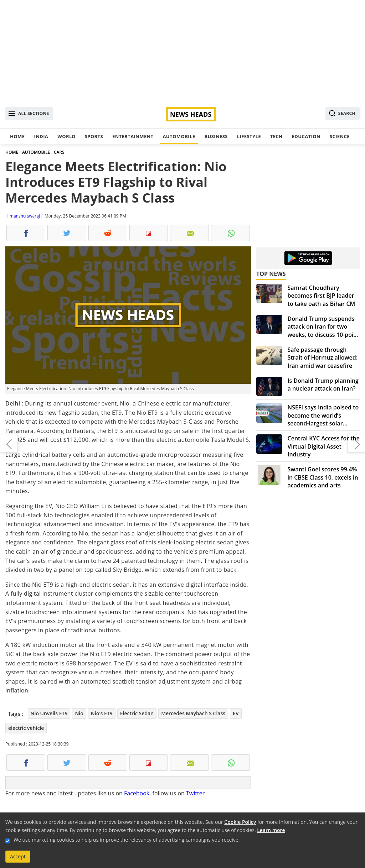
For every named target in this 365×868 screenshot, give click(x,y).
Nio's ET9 (102, 713)
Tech (276, 136)
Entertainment (133, 136)
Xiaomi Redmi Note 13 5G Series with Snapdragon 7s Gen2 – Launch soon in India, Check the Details (9, 443)
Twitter (195, 793)
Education (306, 136)
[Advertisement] (182, 50)
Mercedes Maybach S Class (193, 713)
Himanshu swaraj (23, 216)
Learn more (271, 830)
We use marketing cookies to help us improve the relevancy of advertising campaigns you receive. (127, 840)
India (41, 136)
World (66, 136)
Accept (18, 856)
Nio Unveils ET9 (49, 713)
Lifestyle (249, 136)
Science (340, 136)
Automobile (179, 136)
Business (216, 136)
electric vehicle (26, 728)
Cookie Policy (240, 822)
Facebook (137, 793)
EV (236, 713)
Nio (79, 713)
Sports (94, 136)
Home (17, 136)
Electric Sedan (137, 713)
